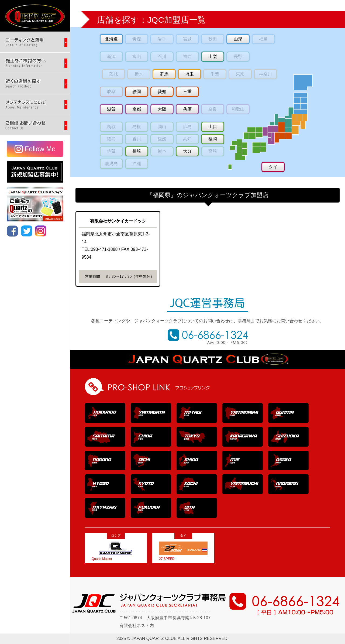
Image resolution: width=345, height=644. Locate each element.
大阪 (162, 109)
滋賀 (111, 109)
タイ (273, 167)
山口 (213, 127)
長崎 (137, 151)
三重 (187, 92)
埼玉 (189, 74)
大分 (187, 151)
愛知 (162, 92)
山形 (238, 39)
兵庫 (187, 109)
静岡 (137, 92)
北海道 (111, 39)
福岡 (213, 139)
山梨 (213, 56)
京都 (137, 109)
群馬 (164, 74)
